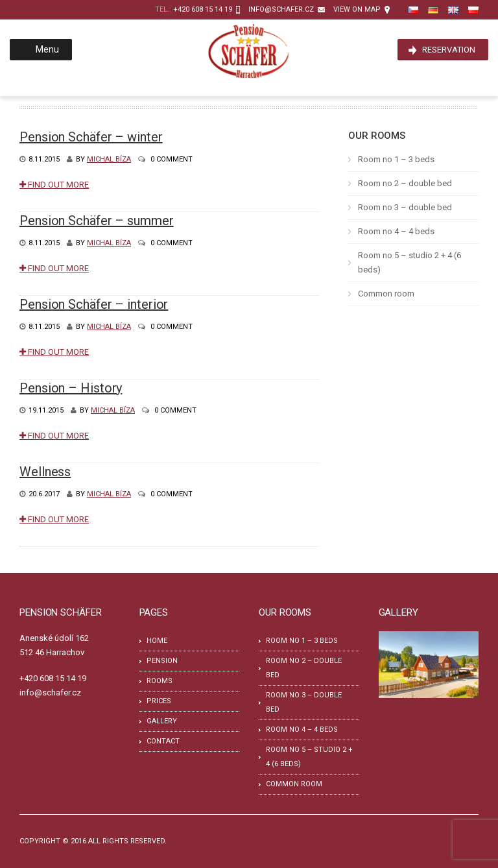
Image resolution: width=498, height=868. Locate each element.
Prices (159, 701)
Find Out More (54, 185)
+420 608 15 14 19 (203, 9)
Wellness (45, 472)
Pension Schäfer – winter (91, 137)
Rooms (160, 681)
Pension (162, 661)
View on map (357, 9)
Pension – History (71, 388)
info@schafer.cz (281, 9)
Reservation (449, 50)
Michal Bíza (109, 159)
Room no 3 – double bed (405, 207)
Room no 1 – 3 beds (396, 159)
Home (157, 641)
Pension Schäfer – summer (97, 221)
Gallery (162, 721)
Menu (40, 49)
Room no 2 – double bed (405, 183)
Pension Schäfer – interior (94, 304)
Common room (386, 294)
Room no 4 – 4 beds (396, 231)
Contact (163, 741)
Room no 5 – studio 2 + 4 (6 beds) (409, 262)
